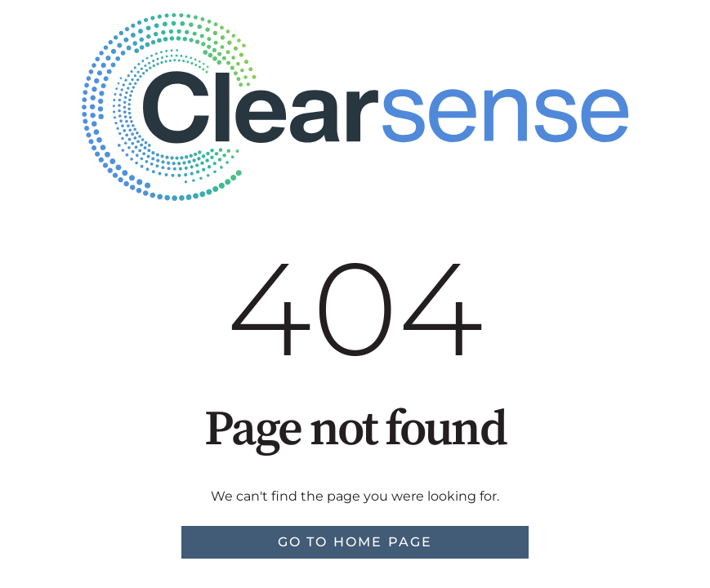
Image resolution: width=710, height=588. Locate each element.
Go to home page (355, 542)
